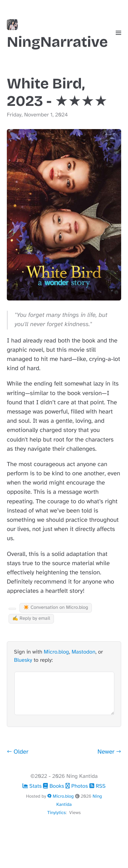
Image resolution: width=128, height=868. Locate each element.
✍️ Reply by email (31, 619)
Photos (77, 786)
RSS (97, 786)
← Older (18, 752)
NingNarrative (57, 35)
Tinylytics (56, 813)
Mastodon (84, 652)
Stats (33, 786)
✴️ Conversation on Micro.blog (56, 608)
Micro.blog (56, 652)
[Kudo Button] (12, 609)
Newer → (110, 752)
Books (54, 786)
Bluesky (23, 660)
